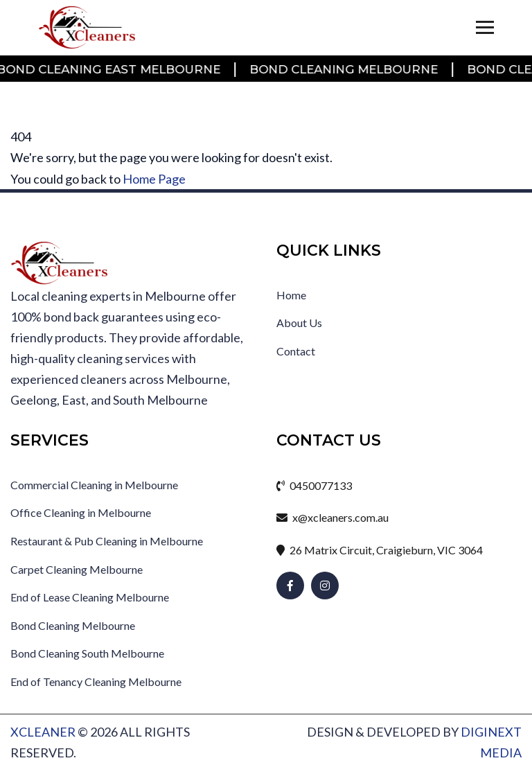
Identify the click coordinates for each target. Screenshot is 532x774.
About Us (299, 323)
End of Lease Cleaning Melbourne (90, 597)
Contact (296, 351)
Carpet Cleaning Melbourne (77, 569)
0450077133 (314, 485)
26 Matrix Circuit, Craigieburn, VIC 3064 (380, 550)
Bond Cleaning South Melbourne (87, 653)
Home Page (154, 179)
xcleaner (43, 732)
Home (291, 295)
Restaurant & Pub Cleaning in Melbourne (107, 541)
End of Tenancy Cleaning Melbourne (96, 681)
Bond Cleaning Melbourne (344, 69)
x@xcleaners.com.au (332, 517)
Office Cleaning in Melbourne (81, 512)
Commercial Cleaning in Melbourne (94, 485)
